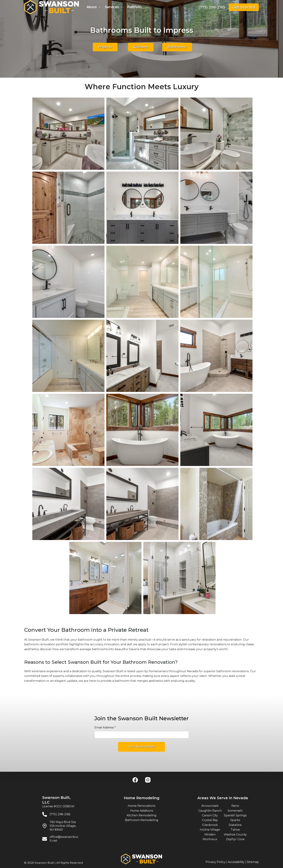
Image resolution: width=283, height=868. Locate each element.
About (94, 7)
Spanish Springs (235, 815)
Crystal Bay (210, 820)
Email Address (105, 727)
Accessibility (236, 862)
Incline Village (210, 830)
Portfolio (134, 7)
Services (114, 7)
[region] (141, 309)
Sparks (235, 820)
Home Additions (142, 811)
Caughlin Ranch (210, 811)
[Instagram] (148, 780)
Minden (210, 834)
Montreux (210, 839)
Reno (235, 806)
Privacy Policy (215, 862)
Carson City (210, 815)
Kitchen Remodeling (142, 815)
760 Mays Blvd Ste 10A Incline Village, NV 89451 (63, 826)
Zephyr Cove (235, 839)
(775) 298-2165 (212, 7)
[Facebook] (135, 780)
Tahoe (235, 830)
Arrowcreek (210, 806)
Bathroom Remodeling (142, 820)
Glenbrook (210, 825)
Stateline (235, 825)
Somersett (235, 811)
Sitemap (253, 862)
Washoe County (235, 834)
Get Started (244, 7)
